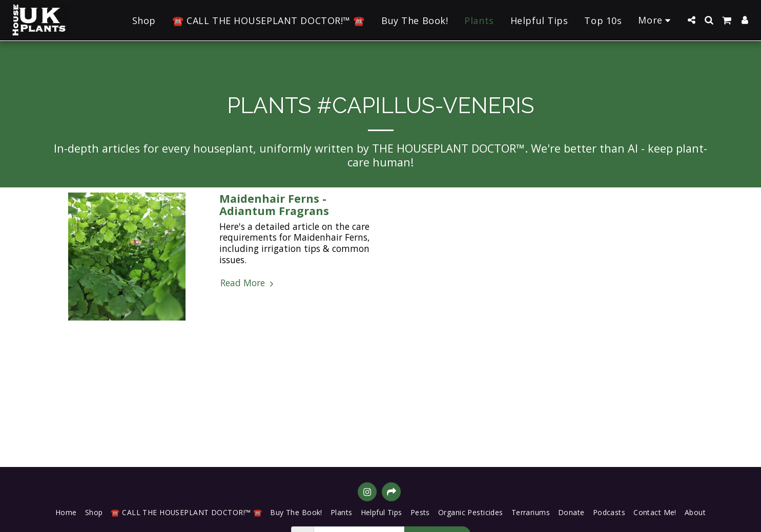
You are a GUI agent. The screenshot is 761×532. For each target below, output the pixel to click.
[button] (691, 20)
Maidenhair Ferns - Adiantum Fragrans (274, 205)
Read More (248, 283)
